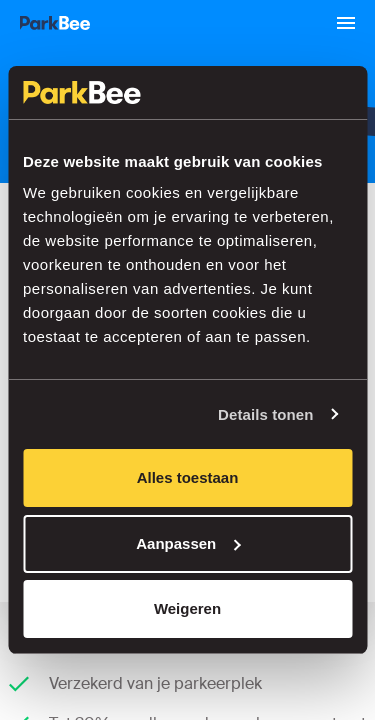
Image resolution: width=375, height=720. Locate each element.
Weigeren (187, 608)
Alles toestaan (188, 477)
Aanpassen (188, 543)
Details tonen (265, 414)
